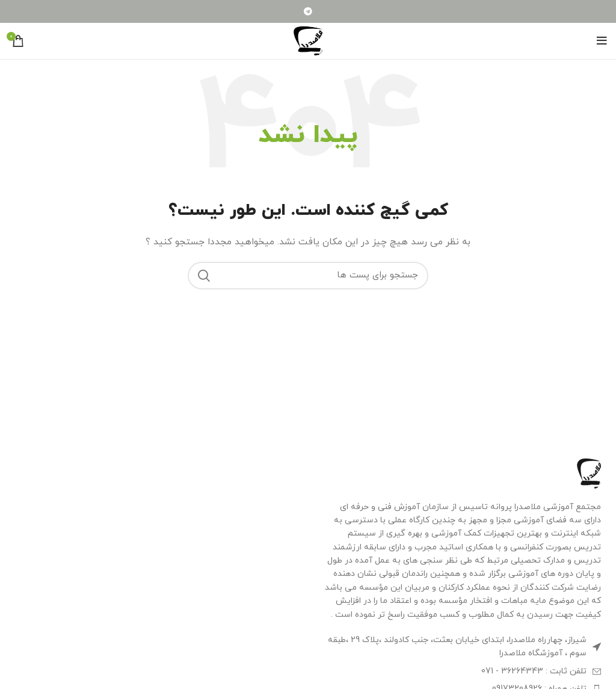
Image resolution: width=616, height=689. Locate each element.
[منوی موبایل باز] (602, 41)
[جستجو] (308, 276)
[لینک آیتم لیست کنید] (462, 672)
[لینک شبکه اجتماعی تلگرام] (308, 11)
